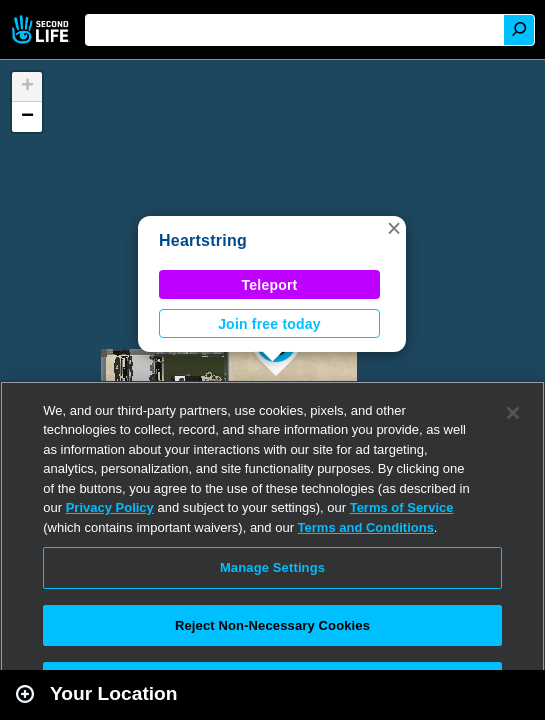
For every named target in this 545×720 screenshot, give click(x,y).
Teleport (270, 285)
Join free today (269, 324)
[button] (394, 228)
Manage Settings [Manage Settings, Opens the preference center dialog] (272, 567)
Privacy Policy (110, 507)
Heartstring (203, 240)
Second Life (42, 29)
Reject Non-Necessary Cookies (272, 625)
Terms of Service (402, 507)
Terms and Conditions (366, 527)
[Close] (513, 413)
